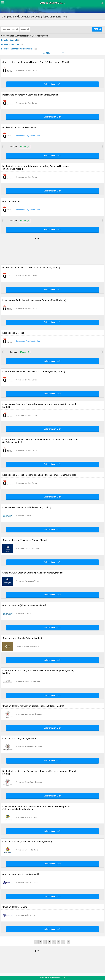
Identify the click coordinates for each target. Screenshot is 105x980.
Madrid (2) (25, 147)
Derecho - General (9, 40)
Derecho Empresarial (10, 44)
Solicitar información (52, 84)
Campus (14, 147)
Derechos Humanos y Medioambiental (18, 49)
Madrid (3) (25, 221)
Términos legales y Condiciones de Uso (53, 978)
